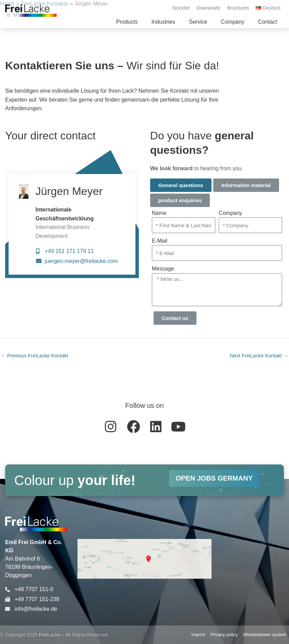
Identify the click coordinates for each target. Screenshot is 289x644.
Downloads (208, 8)
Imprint (198, 635)
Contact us (175, 318)
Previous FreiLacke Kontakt (34, 356)
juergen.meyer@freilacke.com (81, 261)
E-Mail (160, 241)
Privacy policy (224, 635)
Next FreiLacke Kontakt (259, 356)
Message (163, 269)
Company (230, 213)
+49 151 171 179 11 (69, 251)
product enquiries (180, 200)
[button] (127, 22)
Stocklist (181, 8)
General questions (181, 185)
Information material (246, 185)
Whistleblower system (265, 635)
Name (159, 213)
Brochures (238, 8)
